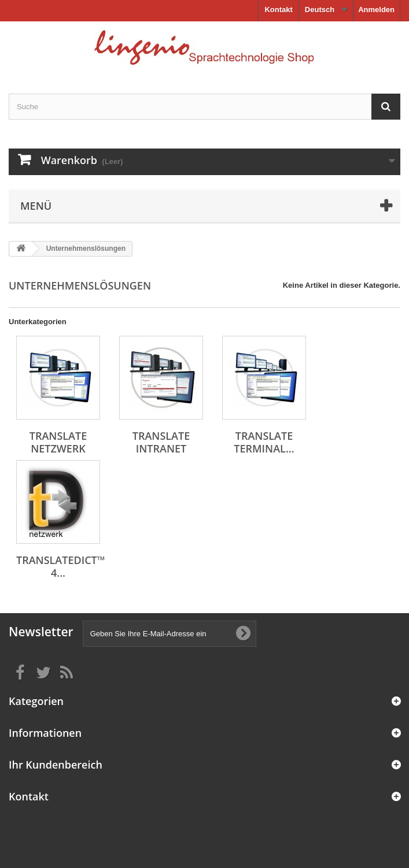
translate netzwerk (58, 442)
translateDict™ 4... (61, 566)
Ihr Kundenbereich (56, 765)
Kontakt (278, 10)
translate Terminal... (264, 442)
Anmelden (376, 10)
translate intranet (161, 442)
